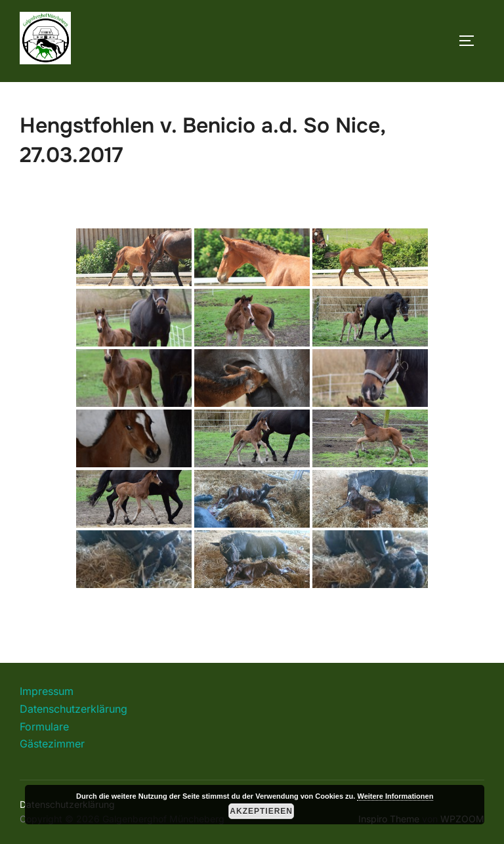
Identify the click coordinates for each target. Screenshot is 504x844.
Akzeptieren (261, 811)
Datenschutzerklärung (73, 709)
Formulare (44, 727)
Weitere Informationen (395, 796)
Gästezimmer (52, 744)
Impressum (47, 691)
